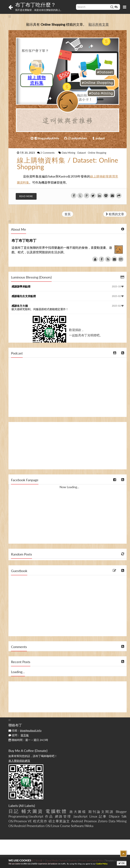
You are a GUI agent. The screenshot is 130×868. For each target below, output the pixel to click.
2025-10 (118, 286)
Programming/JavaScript (26, 816)
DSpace (114, 816)
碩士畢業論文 (59, 821)
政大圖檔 (78, 812)
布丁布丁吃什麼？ (36, 5)
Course (65, 826)
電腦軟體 (56, 811)
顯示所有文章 (99, 24)
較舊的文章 (115, 214)
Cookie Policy (102, 864)
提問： (19, 735)
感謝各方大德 (20, 306)
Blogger (121, 812)
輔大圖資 (32, 811)
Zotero (103, 821)
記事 (103, 816)
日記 (14, 811)
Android (77, 821)
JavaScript (80, 816)
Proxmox (90, 821)
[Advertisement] (68, 446)
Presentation (36, 826)
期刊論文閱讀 (101, 812)
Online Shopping (97, 153)
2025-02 (118, 296)
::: (10, 16)
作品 (49, 816)
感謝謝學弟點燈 (21, 286)
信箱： (25, 730)
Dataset (82, 153)
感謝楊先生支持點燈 (24, 296)
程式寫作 (40, 821)
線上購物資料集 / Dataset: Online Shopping (68, 163)
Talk (124, 816)
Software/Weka (82, 826)
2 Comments (48, 153)
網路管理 (63, 816)
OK (122, 863)
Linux (93, 816)
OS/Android (17, 826)
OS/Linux (52, 826)
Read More (26, 196)
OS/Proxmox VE (20, 821)
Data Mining (69, 153)
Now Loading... (69, 487)
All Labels (27, 806)
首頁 (68, 214)
